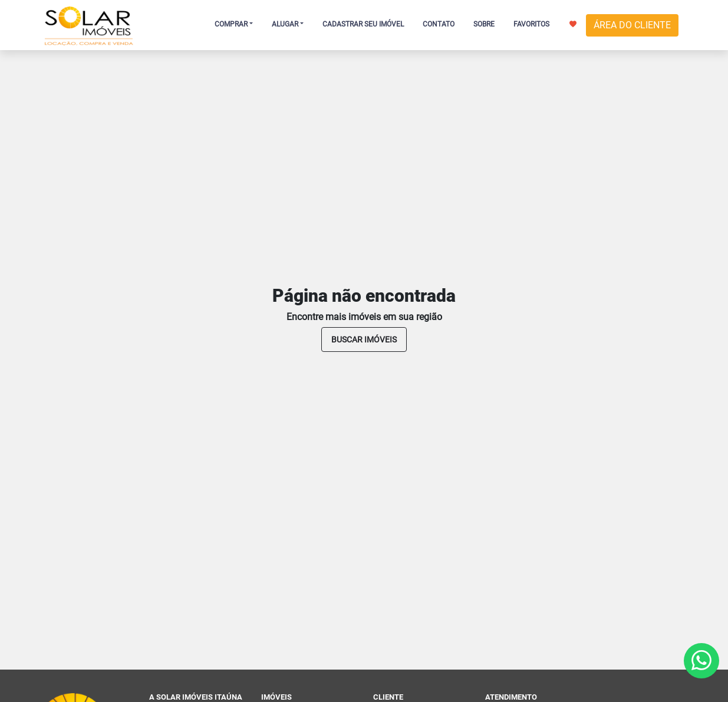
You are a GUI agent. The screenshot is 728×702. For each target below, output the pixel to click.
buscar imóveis (364, 340)
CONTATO (439, 24)
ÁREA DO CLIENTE (632, 25)
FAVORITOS (545, 24)
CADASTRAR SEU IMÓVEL (363, 24)
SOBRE (484, 24)
